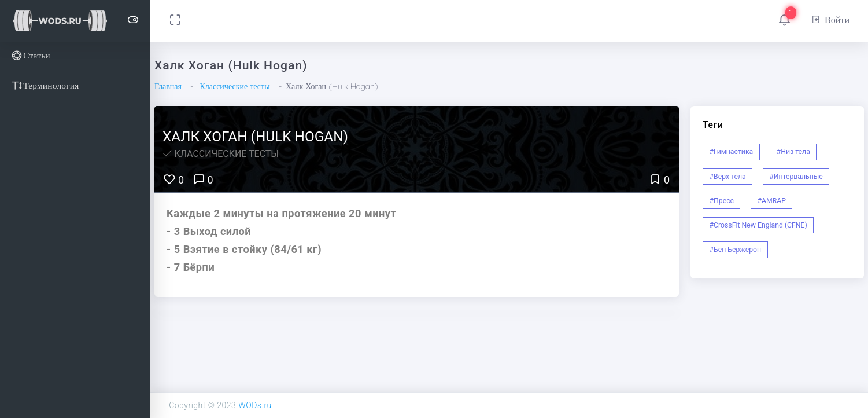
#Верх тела (728, 177)
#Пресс (722, 201)
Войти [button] (830, 20)
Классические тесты (234, 86)
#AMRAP (771, 201)
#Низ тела (793, 152)
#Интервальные (796, 177)
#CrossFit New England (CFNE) (758, 225)
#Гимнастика (732, 152)
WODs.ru (255, 405)
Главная (168, 86)
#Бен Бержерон (736, 250)
